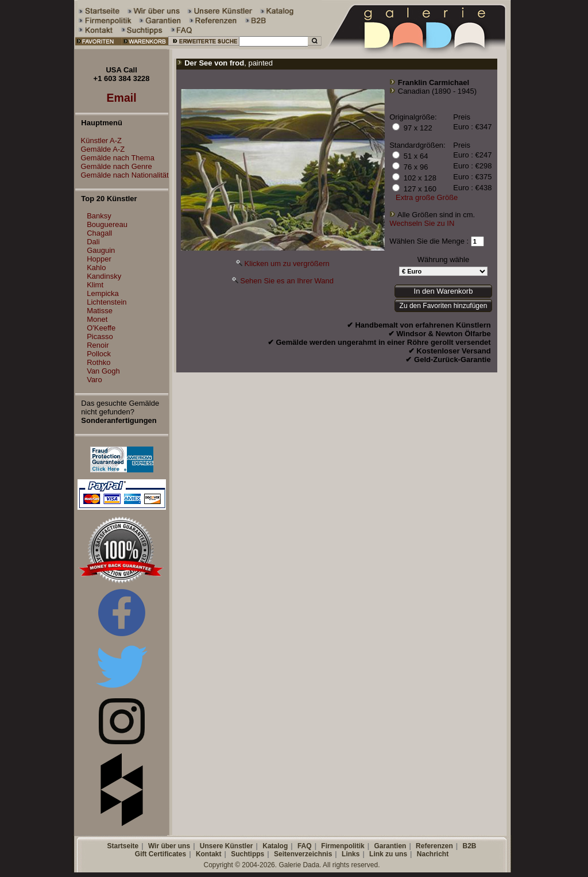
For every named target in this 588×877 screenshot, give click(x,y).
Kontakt (209, 854)
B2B (469, 846)
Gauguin (101, 250)
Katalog (275, 846)
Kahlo (96, 268)
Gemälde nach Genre (114, 166)
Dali (93, 242)
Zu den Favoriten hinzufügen (444, 306)
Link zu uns (388, 854)
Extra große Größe (427, 197)
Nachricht (433, 854)
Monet (97, 319)
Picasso (100, 336)
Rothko (98, 362)
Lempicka (103, 293)
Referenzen (434, 846)
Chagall (99, 233)
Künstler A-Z (99, 141)
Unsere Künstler (227, 846)
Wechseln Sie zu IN (422, 223)
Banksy (99, 216)
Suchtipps (247, 854)
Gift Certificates (160, 854)
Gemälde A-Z (100, 149)
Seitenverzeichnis (303, 854)
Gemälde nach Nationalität (122, 175)
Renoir (98, 345)
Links (351, 854)
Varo (94, 380)
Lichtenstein (107, 302)
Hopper (99, 259)
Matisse (100, 311)
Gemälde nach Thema (115, 158)
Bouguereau (107, 224)
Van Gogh (103, 371)
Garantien (390, 846)
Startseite (123, 846)
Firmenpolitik (343, 846)
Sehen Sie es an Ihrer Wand (287, 281)
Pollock (99, 354)
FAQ (305, 846)
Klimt (95, 285)
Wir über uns (169, 846)
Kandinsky (104, 276)
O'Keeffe (101, 328)
